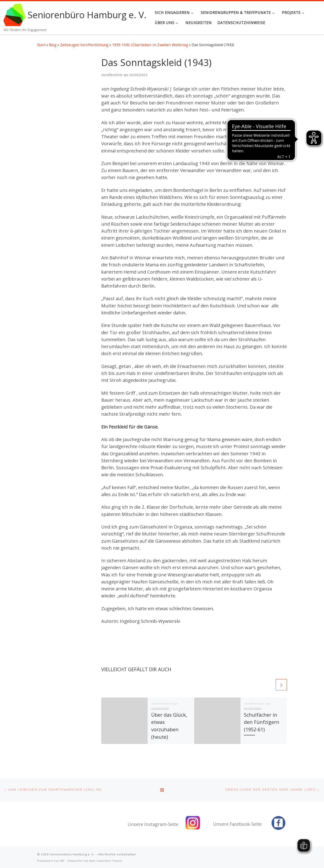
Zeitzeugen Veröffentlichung (84, 45)
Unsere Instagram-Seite (153, 824)
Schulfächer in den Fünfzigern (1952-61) (262, 722)
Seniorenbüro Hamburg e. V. (72, 854)
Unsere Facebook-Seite (237, 823)
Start (41, 45)
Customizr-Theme (109, 860)
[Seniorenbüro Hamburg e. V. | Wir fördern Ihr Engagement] (15, 14)
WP (62, 860)
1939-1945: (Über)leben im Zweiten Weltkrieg (150, 45)
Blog (53, 45)
